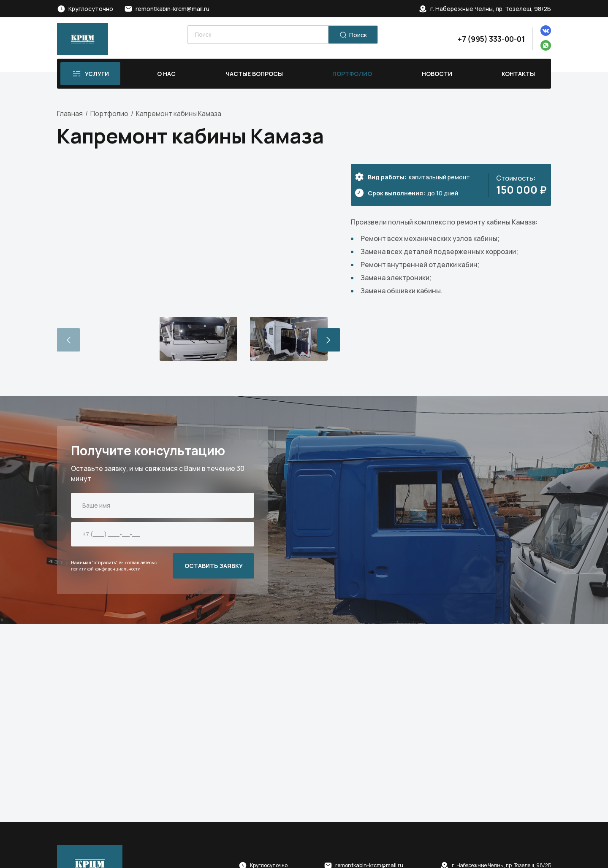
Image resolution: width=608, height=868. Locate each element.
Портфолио (352, 74)
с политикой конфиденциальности (114, 566)
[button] (329, 340)
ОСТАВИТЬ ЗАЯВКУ (214, 566)
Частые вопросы (254, 74)
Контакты (518, 74)
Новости (437, 74)
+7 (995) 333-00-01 (491, 39)
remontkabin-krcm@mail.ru (172, 9)
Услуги (97, 74)
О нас (166, 74)
